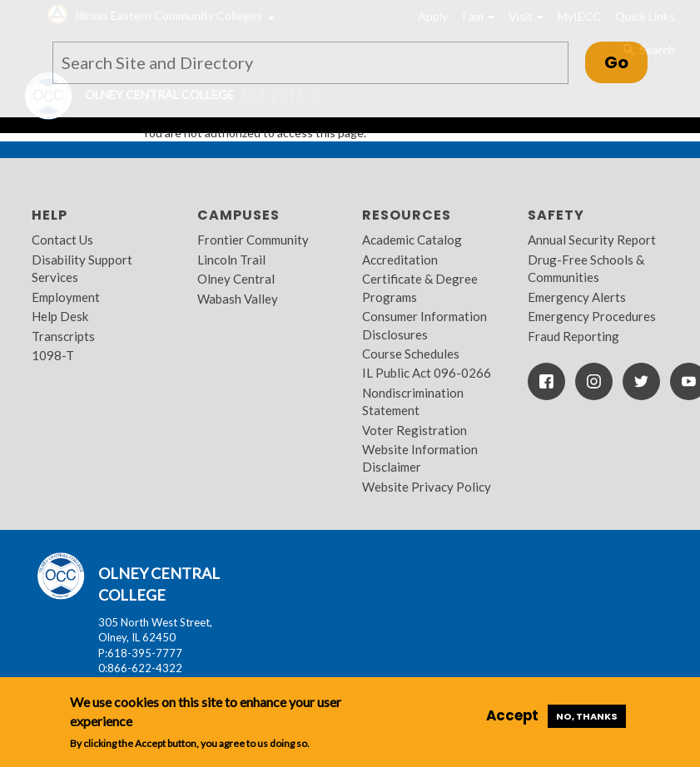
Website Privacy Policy (427, 487)
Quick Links (645, 16)
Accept (512, 715)
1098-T (53, 355)
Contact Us (62, 240)
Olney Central (236, 279)
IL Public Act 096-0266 (427, 373)
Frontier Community (253, 240)
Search (648, 50)
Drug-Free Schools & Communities (586, 268)
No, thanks (587, 716)
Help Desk (60, 316)
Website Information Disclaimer (420, 458)
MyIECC (579, 16)
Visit (526, 16)
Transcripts (63, 336)
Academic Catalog (412, 240)
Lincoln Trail (231, 260)
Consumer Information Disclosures (424, 325)
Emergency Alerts (577, 297)
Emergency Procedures (592, 316)
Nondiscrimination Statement (413, 401)
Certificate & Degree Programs (420, 287)
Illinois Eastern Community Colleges (169, 15)
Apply (433, 16)
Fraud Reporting (573, 336)
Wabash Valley (238, 299)
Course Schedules (411, 354)
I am (478, 16)
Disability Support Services (82, 268)
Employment (66, 297)
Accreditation (400, 260)
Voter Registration (415, 430)
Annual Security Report (592, 240)
